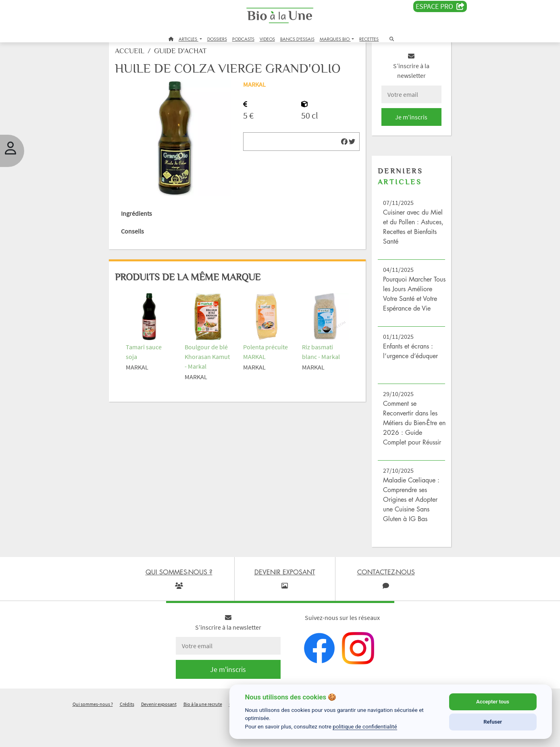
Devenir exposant (159, 736)
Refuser (493, 722)
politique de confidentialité (365, 726)
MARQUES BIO (335, 39)
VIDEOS (267, 39)
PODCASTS (243, 39)
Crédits (127, 736)
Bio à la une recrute (203, 736)
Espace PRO (440, 6)
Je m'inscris (400, 130)
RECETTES (369, 39)
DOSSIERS (217, 39)
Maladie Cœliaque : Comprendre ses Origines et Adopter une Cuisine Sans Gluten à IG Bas (402, 532)
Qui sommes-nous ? (93, 736)
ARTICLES (188, 39)
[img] (336, 170)
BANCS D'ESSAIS (297, 39)
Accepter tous (493, 702)
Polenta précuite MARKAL (258, 367)
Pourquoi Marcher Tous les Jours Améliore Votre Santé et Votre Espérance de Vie (399, 311)
